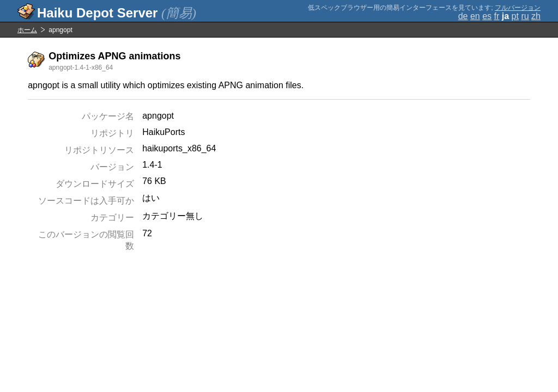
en (475, 16)
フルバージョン (518, 8)
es (487, 16)
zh (536, 16)
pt (515, 16)
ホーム (27, 30)
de (463, 16)
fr (497, 16)
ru (525, 16)
